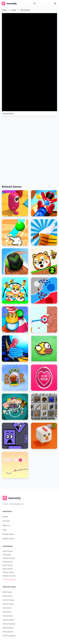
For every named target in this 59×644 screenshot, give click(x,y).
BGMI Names (7, 592)
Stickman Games (9, 558)
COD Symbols (8, 616)
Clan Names (7, 608)
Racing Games (8, 562)
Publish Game (8, 539)
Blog (5, 530)
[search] (35, 4)
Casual (13, 10)
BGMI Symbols (8, 628)
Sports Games (8, 569)
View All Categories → (10, 579)
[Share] (55, 4)
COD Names (7, 612)
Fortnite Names (8, 604)
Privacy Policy (8, 534)
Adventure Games (9, 576)
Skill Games (7, 555)
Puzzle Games (8, 565)
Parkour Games (8, 572)
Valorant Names (8, 620)
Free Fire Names (8, 600)
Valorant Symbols (9, 624)
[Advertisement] (29, 133)
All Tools (6, 521)
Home (4, 10)
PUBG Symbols (8, 632)
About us (6, 525)
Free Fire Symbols (9, 636)
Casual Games (8, 551)
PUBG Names (7, 596)
